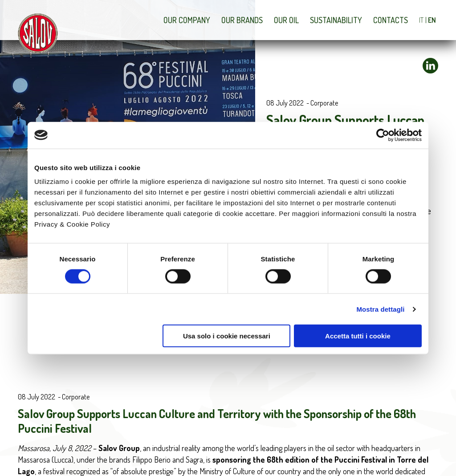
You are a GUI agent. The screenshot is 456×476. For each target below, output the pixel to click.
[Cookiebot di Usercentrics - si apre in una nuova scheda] (383, 135)
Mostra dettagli (380, 309)
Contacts (391, 20)
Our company (187, 20)
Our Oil (286, 20)
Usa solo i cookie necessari (227, 336)
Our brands (242, 20)
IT (421, 20)
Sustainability (336, 20)
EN (432, 20)
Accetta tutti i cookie (358, 336)
